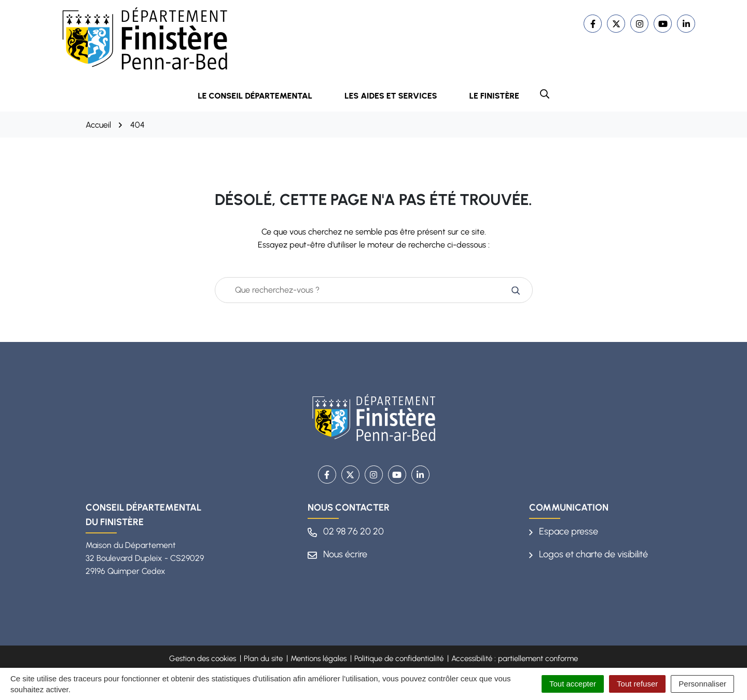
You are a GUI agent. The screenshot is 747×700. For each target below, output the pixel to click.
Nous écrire (337, 554)
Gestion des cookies (203, 658)
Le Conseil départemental (262, 96)
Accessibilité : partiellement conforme (515, 658)
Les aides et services (398, 96)
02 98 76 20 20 (346, 531)
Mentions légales (319, 658)
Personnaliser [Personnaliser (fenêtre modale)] (702, 684)
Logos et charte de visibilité (589, 554)
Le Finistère (494, 96)
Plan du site (263, 658)
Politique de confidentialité (399, 658)
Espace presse (564, 531)
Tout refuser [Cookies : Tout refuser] (637, 684)
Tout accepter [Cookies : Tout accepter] (573, 684)
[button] (545, 94)
